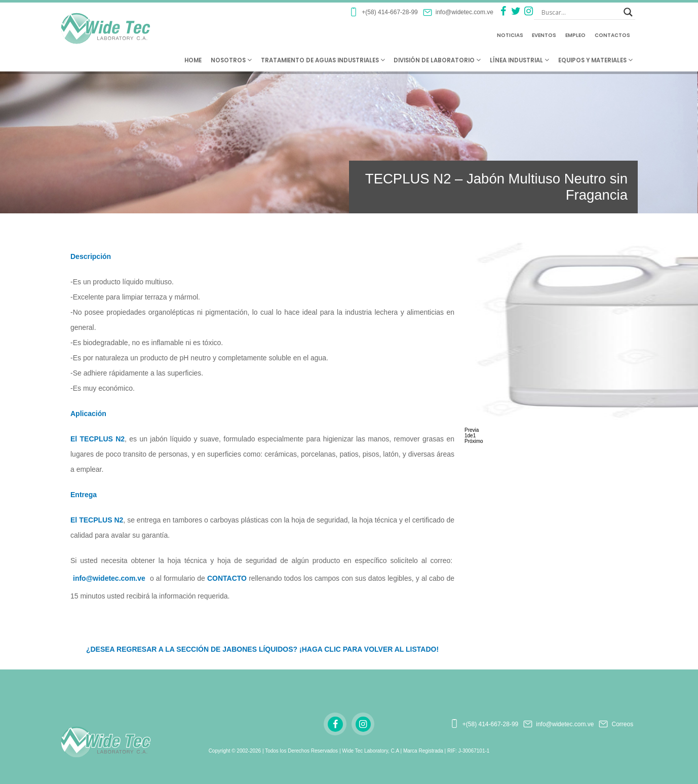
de (470, 436)
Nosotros (231, 60)
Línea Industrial (519, 60)
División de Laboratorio (437, 60)
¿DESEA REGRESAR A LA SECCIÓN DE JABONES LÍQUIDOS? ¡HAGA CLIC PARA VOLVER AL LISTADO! (262, 649)
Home (193, 60)
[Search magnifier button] (628, 12)
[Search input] (580, 12)
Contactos (612, 35)
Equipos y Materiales (595, 60)
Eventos (544, 35)
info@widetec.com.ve (109, 578)
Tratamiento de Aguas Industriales (323, 60)
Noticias (510, 35)
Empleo (575, 35)
